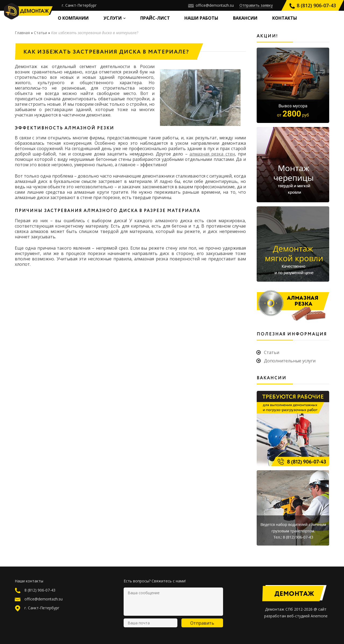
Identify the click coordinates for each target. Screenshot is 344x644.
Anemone (319, 616)
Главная (22, 33)
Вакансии (245, 18)
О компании (73, 18)
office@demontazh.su (211, 5)
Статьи (40, 33)
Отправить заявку (256, 5)
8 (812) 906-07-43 (313, 5)
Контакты (285, 18)
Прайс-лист (155, 18)
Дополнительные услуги (290, 361)
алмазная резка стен (212, 154)
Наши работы (201, 18)
